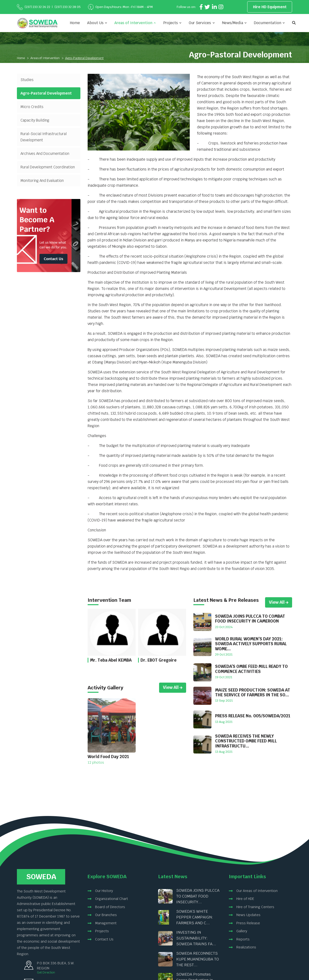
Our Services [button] (200, 23)
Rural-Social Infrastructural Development (44, 137)
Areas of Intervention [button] (133, 23)
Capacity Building (35, 120)
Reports (243, 939)
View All (173, 687)
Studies (27, 80)
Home (75, 23)
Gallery (242, 931)
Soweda (41, 877)
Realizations (246, 947)
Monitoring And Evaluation (42, 181)
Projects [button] (171, 23)
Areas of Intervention (45, 58)
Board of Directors (110, 907)
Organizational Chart (112, 899)
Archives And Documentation (45, 154)
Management (106, 923)
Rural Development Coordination (48, 167)
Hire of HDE (245, 899)
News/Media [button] (233, 23)
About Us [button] (95, 23)
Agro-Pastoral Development (46, 93)
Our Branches (106, 915)
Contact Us (104, 939)
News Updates (248, 915)
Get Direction (46, 972)
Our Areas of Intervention (257, 891)
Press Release (248, 923)
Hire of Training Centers (255, 907)
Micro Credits (32, 107)
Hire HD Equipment (270, 7)
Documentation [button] (268, 23)
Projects (102, 931)
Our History (104, 891)
